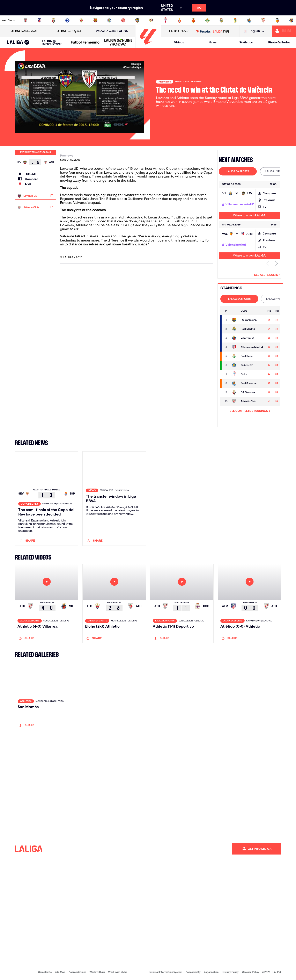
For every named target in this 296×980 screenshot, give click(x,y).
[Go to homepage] (148, 46)
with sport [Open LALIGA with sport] (68, 31)
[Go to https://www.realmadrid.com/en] (221, 20)
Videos (179, 42)
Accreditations (77, 972)
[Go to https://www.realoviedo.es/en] (235, 20)
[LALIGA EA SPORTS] (18, 43)
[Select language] (255, 31)
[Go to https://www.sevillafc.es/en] (263, 20)
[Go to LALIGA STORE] (213, 31)
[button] (18, 42)
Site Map (60, 972)
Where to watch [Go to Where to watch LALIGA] (112, 31)
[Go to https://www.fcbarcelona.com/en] (95, 20)
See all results (267, 275)
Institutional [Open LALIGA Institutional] (23, 31)
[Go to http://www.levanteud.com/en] (137, 20)
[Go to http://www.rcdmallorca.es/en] (193, 20)
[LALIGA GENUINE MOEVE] (118, 43)
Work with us (97, 972)
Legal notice (211, 972)
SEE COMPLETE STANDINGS (250, 411)
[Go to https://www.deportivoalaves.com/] (67, 20)
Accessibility (193, 972)
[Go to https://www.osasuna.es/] (53, 20)
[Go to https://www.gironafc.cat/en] (123, 20)
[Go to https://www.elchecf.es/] (81, 20)
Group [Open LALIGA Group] (179, 31)
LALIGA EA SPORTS (238, 171)
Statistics (246, 42)
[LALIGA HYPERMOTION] (52, 42)
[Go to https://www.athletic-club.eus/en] (25, 20)
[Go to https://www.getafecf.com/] (109, 20)
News (213, 42)
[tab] (238, 171)
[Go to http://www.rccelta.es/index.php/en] (165, 20)
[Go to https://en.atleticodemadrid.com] (39, 20)
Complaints (45, 972)
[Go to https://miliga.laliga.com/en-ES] (284, 31)
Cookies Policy (251, 972)
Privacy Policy (230, 972)
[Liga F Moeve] (85, 43)
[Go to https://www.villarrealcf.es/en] (291, 20)
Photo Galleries (279, 42)
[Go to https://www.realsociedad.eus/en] (249, 20)
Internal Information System (166, 972)
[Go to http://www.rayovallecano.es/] (151, 20)
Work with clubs (118, 972)
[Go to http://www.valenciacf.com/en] (277, 20)
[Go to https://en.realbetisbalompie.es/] (207, 20)
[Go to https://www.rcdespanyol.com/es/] (179, 20)
